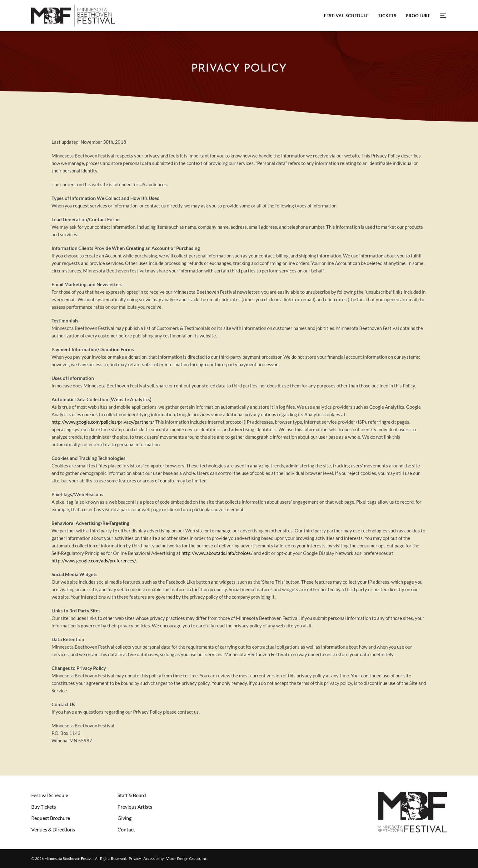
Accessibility (154, 858)
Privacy (135, 858)
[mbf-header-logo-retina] (73, 7)
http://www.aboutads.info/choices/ (217, 553)
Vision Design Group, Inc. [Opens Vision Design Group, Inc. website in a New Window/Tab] (187, 858)
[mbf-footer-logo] (412, 794)
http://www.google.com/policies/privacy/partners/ (103, 422)
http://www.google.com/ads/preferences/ (94, 561)
